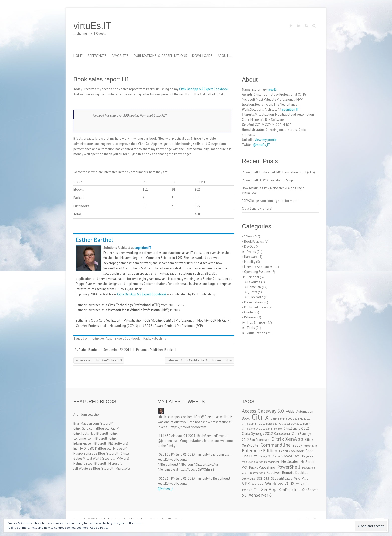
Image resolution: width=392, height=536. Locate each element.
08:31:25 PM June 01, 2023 (177, 455)
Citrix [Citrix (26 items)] (260, 417)
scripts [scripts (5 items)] (263, 478)
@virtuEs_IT (262, 145)
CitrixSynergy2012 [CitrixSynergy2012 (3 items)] (296, 428)
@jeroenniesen (169, 441)
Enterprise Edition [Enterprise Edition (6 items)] (259, 451)
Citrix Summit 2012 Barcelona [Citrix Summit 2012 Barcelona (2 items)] (259, 424)
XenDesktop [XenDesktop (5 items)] (289, 490)
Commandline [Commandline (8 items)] (276, 445)
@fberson (208, 417)
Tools (251, 328)
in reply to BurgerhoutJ (214, 478)
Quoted (249, 312)
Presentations (254, 302)
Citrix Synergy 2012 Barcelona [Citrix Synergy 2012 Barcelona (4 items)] (266, 433)
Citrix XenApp (102, 339)
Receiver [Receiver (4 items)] (273, 473)
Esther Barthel (94, 240)
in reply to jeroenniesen (215, 455)
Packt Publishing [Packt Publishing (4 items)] (262, 467)
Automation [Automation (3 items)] (305, 412)
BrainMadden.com (86, 423)
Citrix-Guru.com (84, 428)
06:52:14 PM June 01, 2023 (177, 478)
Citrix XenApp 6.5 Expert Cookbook (204, 89)
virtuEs (272, 90)
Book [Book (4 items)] (246, 418)
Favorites (120, 56)
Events (251, 252)
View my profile (266, 140)
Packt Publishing (155, 339)
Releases (250, 317)
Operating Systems (257, 272)
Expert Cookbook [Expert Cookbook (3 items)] (291, 451)
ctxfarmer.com (83, 438)
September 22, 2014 (117, 350)
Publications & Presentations (160, 56)
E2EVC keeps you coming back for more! (270, 201)
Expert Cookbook (127, 339)
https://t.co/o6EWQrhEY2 (197, 470)
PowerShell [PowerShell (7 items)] (289, 467)
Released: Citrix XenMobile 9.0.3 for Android (200, 360)
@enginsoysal (168, 470)
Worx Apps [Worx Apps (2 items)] (303, 484)
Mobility (250, 262)
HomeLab (254, 287)
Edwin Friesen (83, 443)
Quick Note (255, 297)
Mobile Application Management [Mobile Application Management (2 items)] (260, 462)
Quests (252, 292)
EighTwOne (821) (85, 449)
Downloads (202, 56)
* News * (250, 236)
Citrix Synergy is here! (257, 209)
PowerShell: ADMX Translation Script (268, 180)
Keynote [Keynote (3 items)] (308, 456)
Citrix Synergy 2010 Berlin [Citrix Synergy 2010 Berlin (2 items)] (295, 424)
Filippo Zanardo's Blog (89, 454)
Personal (142, 350)
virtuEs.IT (92, 26)
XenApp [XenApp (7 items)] (269, 489)
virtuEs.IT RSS (306, 26)
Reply (201, 436)
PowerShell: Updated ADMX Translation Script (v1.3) (278, 172)
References (97, 56)
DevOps (250, 246)
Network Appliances (258, 267)
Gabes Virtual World (87, 459)
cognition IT (143, 248)
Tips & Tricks (256, 322)
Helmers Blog (83, 464)
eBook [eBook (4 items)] (298, 445)
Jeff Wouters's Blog (87, 469)
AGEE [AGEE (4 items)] (290, 411)
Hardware (251, 257)
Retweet (210, 436)
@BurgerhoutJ (168, 465)
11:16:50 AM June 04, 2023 (177, 436)
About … (225, 56)
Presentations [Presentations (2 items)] (257, 473)
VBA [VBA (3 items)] (297, 478)
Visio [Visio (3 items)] (305, 478)
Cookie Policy (99, 528)
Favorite (222, 436)
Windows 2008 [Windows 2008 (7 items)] (280, 484)
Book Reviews (254, 241)
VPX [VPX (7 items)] (246, 484)
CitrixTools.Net (84, 433)
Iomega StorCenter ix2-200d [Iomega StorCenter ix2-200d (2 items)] (275, 456)
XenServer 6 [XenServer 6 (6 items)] (260, 495)
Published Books (162, 350)
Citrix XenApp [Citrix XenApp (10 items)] (287, 439)
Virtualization (256, 333)
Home (78, 56)
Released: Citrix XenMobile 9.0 (99, 360)
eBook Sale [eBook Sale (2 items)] (311, 446)
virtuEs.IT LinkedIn (299, 26)
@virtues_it (166, 488)
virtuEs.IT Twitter (291, 26)
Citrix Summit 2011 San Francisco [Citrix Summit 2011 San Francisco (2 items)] (290, 419)
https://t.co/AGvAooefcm (188, 427)
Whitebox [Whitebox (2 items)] (258, 484)
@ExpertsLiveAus (206, 465)
